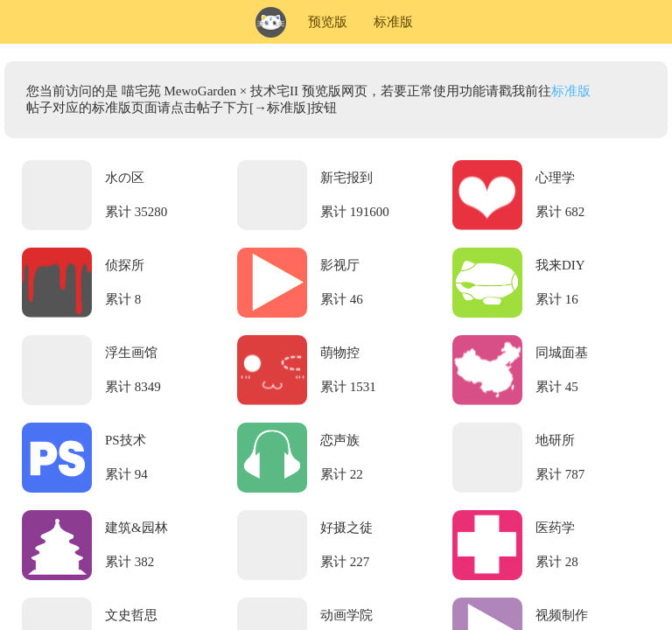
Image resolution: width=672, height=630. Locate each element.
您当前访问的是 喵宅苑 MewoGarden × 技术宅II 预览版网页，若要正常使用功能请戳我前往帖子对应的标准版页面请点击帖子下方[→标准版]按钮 (308, 99)
